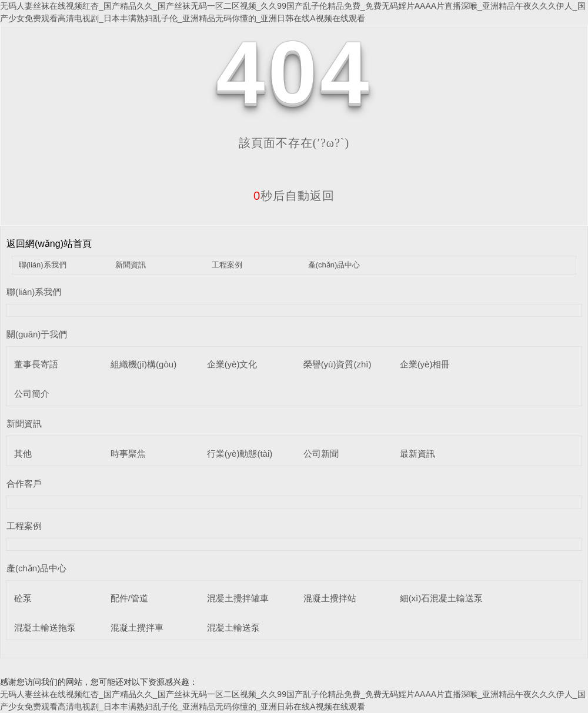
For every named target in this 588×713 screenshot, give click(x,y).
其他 (23, 453)
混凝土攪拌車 (137, 627)
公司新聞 (321, 453)
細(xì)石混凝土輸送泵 (442, 598)
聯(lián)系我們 (43, 265)
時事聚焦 (128, 453)
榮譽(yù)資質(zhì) (338, 364)
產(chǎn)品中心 (334, 265)
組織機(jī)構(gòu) (144, 364)
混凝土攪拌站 (330, 598)
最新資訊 (417, 453)
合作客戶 (24, 483)
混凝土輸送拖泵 (45, 627)
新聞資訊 (131, 265)
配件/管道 (129, 598)
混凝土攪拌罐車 (238, 598)
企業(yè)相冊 (425, 364)
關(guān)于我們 (37, 334)
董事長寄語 (36, 364)
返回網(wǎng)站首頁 (49, 244)
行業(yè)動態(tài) (240, 453)
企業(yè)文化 (232, 364)
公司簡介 (32, 394)
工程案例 (227, 265)
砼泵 (23, 598)
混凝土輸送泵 (233, 627)
